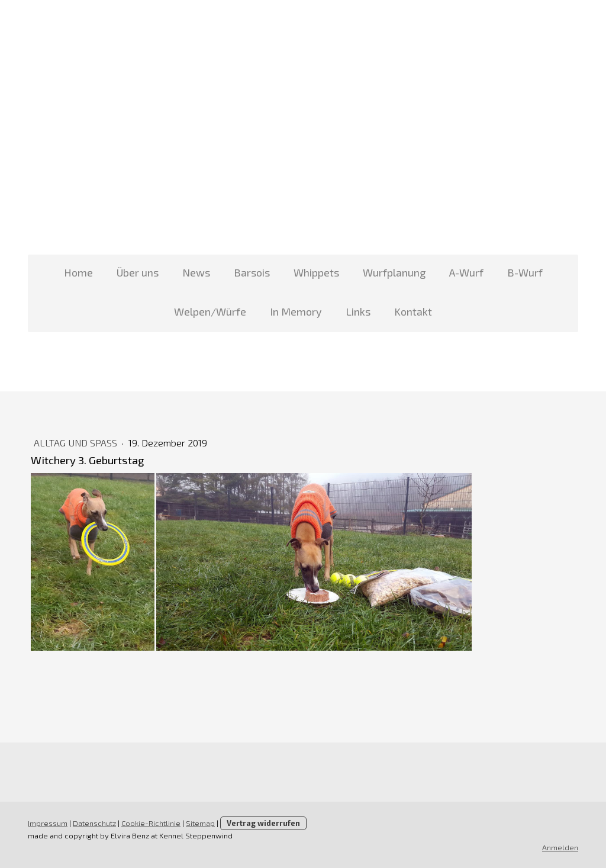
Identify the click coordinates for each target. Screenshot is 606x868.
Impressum (48, 823)
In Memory (296, 311)
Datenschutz (94, 823)
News (196, 272)
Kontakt (413, 311)
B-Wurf (525, 272)
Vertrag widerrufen (263, 823)
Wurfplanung (394, 272)
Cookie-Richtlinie (151, 823)
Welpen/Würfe (210, 311)
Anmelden (560, 847)
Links (358, 311)
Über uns (138, 272)
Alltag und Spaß (77, 443)
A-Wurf (466, 272)
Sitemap (200, 823)
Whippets (316, 272)
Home (78, 272)
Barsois (252, 272)
